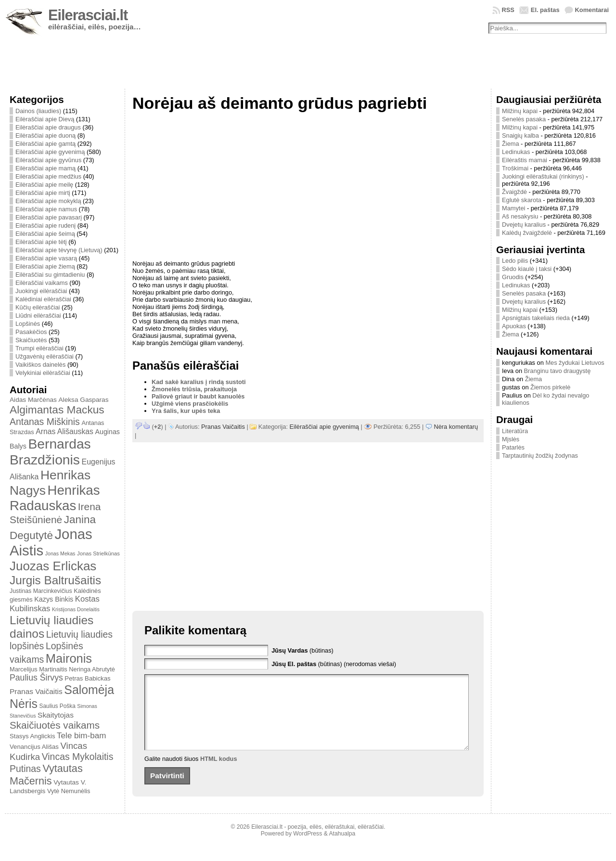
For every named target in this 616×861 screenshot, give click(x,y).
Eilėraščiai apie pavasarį (49, 217)
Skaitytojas (56, 715)
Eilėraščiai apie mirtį (43, 193)
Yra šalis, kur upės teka (186, 411)
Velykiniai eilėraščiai (43, 373)
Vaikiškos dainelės (40, 365)
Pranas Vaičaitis (36, 691)
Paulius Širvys (36, 678)
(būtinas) (302, 650)
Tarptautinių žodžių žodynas (540, 456)
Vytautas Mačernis (46, 775)
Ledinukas (516, 152)
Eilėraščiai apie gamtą (45, 144)
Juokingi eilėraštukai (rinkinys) (543, 176)
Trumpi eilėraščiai (39, 348)
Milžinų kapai (520, 111)
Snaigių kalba (520, 135)
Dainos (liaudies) (38, 111)
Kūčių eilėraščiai (38, 307)
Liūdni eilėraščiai (38, 315)
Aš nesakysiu (520, 216)
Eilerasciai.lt (88, 15)
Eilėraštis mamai (525, 160)
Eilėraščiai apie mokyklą (48, 201)
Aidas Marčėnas (33, 400)
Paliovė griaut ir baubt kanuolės (198, 396)
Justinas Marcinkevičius (41, 591)
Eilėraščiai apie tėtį (41, 242)
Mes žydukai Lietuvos (575, 363)
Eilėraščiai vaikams (42, 283)
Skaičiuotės (31, 340)
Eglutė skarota (522, 200)
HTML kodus (219, 773)
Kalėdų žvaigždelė (527, 233)
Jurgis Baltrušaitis (55, 580)
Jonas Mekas (60, 553)
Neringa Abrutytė (92, 669)
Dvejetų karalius (524, 225)
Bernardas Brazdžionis (50, 452)
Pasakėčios (31, 332)
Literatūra (515, 431)
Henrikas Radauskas (55, 498)
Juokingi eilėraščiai (41, 291)
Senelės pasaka (524, 119)
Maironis (69, 658)
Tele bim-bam (81, 736)
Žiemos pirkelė (550, 387)
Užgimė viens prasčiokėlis (190, 404)
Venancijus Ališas (34, 747)
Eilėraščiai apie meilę (44, 185)
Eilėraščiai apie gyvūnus (48, 160)
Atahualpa (342, 848)
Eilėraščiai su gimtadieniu (50, 275)
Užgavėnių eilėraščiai (45, 356)
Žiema (511, 144)
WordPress (308, 848)
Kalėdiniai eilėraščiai (43, 299)
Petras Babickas (87, 678)
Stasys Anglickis (32, 736)
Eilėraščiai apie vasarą (46, 258)
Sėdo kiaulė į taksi (527, 269)
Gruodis (513, 277)
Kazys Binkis (54, 599)
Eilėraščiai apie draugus (48, 127)
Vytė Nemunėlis (69, 791)
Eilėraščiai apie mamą (45, 168)
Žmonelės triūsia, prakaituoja (194, 389)
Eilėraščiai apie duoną (45, 135)
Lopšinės (28, 324)
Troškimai (515, 168)
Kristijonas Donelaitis (76, 609)
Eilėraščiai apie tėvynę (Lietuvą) (59, 250)
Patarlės (513, 447)
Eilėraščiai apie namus (46, 209)
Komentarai (592, 10)
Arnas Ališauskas (64, 431)
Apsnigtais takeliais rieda (536, 318)
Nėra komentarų (456, 427)
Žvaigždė (514, 192)
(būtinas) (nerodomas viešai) (334, 664)
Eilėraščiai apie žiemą (45, 266)
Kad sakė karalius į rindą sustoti (199, 382)
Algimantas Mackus (57, 410)
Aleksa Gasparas (83, 400)
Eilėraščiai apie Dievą (45, 119)
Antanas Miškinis (45, 422)
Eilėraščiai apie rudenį (45, 225)
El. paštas (545, 10)
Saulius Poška (58, 706)
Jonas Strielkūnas (98, 553)
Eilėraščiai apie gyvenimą (50, 152)
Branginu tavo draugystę (558, 371)
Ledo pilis (515, 261)
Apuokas (514, 326)
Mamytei (513, 208)
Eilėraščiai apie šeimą (45, 234)
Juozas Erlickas (53, 566)
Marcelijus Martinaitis (38, 669)
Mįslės (511, 439)
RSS (508, 10)
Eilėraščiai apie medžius (48, 176)
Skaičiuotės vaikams (55, 725)
